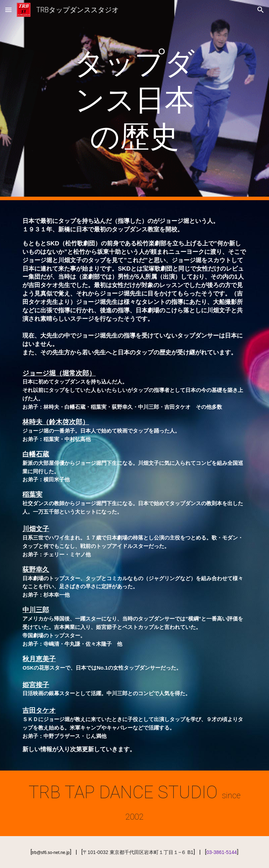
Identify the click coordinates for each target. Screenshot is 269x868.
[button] (8, 10)
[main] (134, 100)
